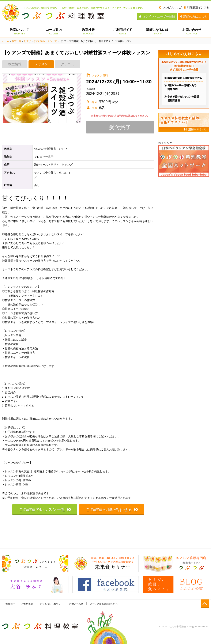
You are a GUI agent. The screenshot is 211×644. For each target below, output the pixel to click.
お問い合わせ (192, 31)
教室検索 (88, 31)
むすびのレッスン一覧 (45, 41)
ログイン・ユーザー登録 (157, 16)
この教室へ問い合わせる (112, 509)
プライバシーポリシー (51, 604)
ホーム (6, 41)
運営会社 (10, 604)
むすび (27, 41)
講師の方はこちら (194, 16)
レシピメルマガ (170, 7)
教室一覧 (16, 41)
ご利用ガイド (123, 31)
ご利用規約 (27, 604)
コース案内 (54, 31)
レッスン (41, 64)
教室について (19, 31)
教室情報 (15, 64)
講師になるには (157, 31)
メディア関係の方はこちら (104, 604)
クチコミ (68, 64)
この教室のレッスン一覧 (45, 509)
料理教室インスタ (196, 7)
